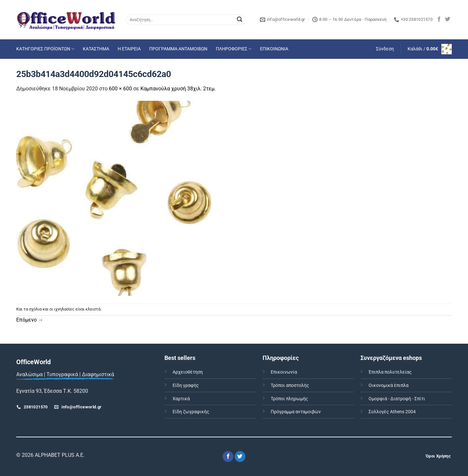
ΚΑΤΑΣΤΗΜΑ (96, 49)
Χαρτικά (181, 399)
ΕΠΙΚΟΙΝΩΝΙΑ (274, 49)
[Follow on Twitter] (448, 20)
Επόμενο (30, 320)
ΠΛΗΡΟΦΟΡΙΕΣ (234, 49)
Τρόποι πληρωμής (289, 399)
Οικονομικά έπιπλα (389, 385)
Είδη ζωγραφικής (191, 412)
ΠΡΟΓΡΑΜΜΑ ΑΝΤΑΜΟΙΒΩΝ (178, 49)
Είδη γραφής (186, 385)
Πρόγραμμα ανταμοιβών (296, 412)
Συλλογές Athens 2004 (392, 412)
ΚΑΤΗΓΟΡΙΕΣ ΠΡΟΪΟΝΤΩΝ (45, 49)
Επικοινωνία (284, 372)
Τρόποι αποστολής (290, 385)
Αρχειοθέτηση (188, 372)
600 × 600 (120, 89)
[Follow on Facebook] (439, 20)
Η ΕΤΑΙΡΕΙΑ (129, 49)
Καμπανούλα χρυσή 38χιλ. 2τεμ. (178, 89)
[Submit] (240, 20)
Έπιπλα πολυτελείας (390, 372)
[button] (385, 49)
